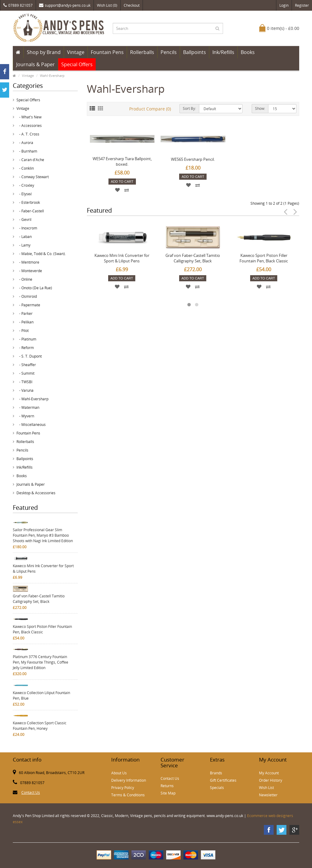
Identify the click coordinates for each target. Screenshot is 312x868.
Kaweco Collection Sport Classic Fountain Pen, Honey (40, 726)
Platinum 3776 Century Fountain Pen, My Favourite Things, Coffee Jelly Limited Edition (41, 662)
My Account (269, 773)
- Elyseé (24, 194)
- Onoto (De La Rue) (34, 288)
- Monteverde (29, 271)
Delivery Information (129, 780)
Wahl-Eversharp (52, 76)
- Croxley (25, 185)
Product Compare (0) (150, 109)
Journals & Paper (35, 64)
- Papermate (28, 305)
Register (302, 5)
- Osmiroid (27, 296)
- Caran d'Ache (30, 160)
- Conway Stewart (33, 177)
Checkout (132, 5)
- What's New (29, 117)
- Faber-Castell (30, 211)
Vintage (76, 52)
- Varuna (25, 390)
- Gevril (24, 220)
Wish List (266, 788)
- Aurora (25, 143)
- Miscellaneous (31, 425)
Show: (260, 108)
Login (284, 5)
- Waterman (28, 407)
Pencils (169, 52)
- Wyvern (25, 416)
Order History (271, 780)
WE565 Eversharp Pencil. (193, 159)
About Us (119, 773)
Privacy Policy (123, 788)
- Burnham (27, 151)
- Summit (25, 373)
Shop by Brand (44, 52)
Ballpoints (195, 52)
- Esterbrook (28, 202)
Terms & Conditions (128, 795)
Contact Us (31, 792)
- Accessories (29, 126)
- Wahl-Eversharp (32, 399)
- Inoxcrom (27, 228)
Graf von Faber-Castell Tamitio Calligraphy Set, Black (39, 599)
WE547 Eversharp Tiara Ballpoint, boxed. (122, 161)
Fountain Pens (107, 52)
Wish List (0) (107, 5)
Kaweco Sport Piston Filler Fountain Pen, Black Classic (42, 629)
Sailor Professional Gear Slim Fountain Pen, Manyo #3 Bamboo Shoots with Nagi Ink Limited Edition (43, 535)
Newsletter (268, 795)
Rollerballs (142, 52)
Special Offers (77, 64)
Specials (217, 788)
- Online (24, 279)
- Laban (24, 237)
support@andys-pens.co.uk (65, 5)
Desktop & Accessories (36, 493)
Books (248, 52)
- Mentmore (28, 262)
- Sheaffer (26, 365)
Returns (167, 786)
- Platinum (26, 339)
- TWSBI (24, 382)
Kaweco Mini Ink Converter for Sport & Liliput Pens (43, 569)
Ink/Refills (223, 52)
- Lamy (23, 245)
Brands (216, 773)
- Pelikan (25, 322)
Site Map (168, 793)
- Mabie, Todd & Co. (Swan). (41, 254)
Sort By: (189, 108)
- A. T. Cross (28, 134)
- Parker (25, 313)
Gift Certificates (223, 780)
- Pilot (23, 331)
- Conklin (25, 168)
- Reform (25, 348)
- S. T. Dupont (29, 356)
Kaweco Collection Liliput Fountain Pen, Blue (41, 695)
